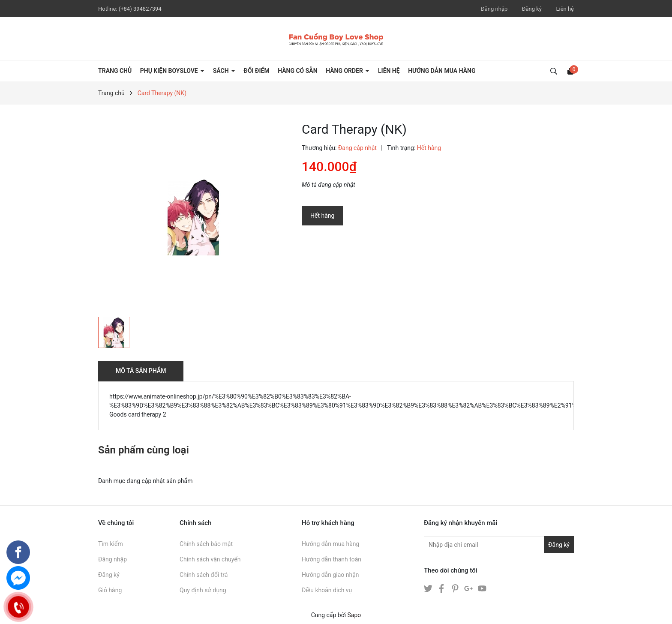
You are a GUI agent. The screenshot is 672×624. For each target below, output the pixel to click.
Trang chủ (115, 71)
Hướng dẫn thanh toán (331, 559)
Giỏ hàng (110, 590)
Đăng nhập (494, 9)
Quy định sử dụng (203, 590)
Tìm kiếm (111, 544)
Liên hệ (565, 9)
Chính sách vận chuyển (210, 559)
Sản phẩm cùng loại (144, 450)
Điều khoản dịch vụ (327, 590)
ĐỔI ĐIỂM (257, 71)
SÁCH (222, 71)
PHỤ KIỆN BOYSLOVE (170, 71)
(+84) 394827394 (140, 9)
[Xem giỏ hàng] (570, 71)
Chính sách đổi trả (204, 575)
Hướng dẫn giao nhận (330, 575)
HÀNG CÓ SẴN (298, 71)
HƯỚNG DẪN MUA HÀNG (442, 71)
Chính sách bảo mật (206, 544)
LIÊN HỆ (389, 71)
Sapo (354, 615)
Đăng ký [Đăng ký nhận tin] (559, 545)
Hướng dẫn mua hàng (330, 544)
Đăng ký (532, 9)
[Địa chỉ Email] (499, 545)
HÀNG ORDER (345, 71)
